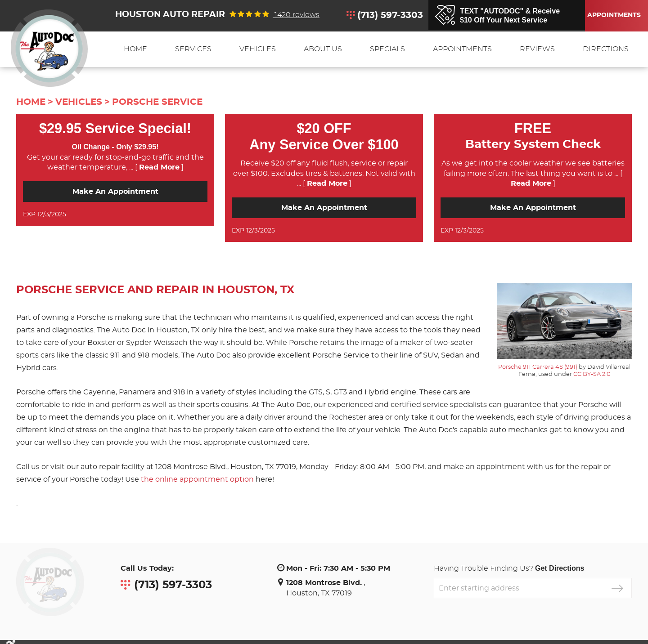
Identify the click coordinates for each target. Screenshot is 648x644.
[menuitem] (135, 49)
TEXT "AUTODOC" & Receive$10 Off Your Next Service (510, 16)
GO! (617, 588)
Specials (387, 49)
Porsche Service (157, 102)
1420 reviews (296, 15)
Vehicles (258, 49)
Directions (606, 49)
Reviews (537, 49)
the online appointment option (197, 479)
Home (135, 49)
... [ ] (155, 167)
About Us (323, 49)
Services (193, 49)
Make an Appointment (115, 192)
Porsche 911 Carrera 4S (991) (538, 367)
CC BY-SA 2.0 (592, 374)
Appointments (612, 15)
